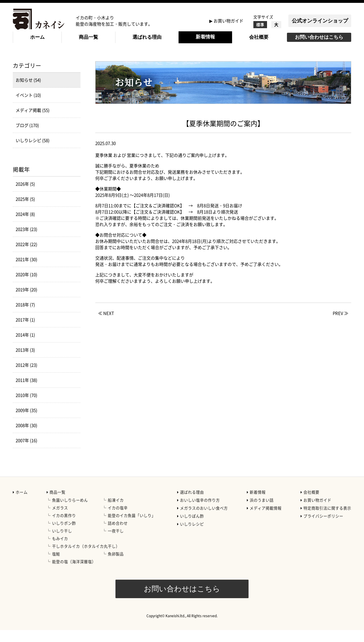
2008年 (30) (26, 437)
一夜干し (116, 543)
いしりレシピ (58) (33, 152)
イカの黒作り (64, 527)
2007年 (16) (26, 452)
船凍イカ (116, 512)
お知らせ (67, 60)
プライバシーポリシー (323, 528)
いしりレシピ (192, 536)
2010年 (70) (26, 407)
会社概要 (259, 37)
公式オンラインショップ (320, 21)
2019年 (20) (26, 301)
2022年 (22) (26, 256)
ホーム (37, 37)
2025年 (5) (25, 211)
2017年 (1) (25, 332)
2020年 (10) (26, 286)
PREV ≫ (341, 325)
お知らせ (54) (28, 92)
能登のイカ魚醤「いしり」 (132, 527)
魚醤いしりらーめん (70, 512)
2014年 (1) (25, 347)
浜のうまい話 (262, 512)
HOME (19, 60)
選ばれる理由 (147, 37)
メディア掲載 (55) (33, 122)
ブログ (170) (27, 137)
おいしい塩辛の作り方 (200, 512)
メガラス (60, 520)
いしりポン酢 (64, 535)
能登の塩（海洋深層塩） (74, 573)
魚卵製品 (116, 566)
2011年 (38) (26, 392)
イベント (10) (28, 107)
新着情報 (205, 37)
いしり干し (62, 543)
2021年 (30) (26, 271)
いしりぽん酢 (192, 528)
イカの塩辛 (118, 520)
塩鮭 (56, 566)
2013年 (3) (25, 362)
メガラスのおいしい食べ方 (204, 520)
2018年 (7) (25, 317)
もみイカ (60, 550)
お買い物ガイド (228, 21)
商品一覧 (88, 37)
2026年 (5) (25, 196)
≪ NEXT (106, 325)
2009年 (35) (26, 422)
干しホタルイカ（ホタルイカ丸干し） (86, 558)
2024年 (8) (25, 226)
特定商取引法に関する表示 (327, 520)
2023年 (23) (26, 241)
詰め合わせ (118, 535)
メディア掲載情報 (266, 520)
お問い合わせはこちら (319, 37)
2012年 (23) (26, 377)
